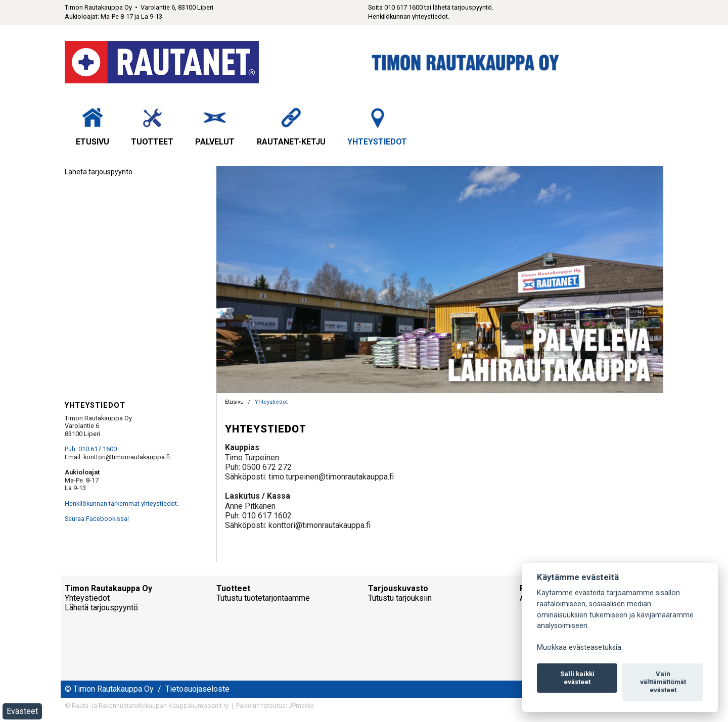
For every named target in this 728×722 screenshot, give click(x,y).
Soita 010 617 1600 (395, 7)
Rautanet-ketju (291, 126)
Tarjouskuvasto (398, 588)
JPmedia (301, 706)
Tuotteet (152, 126)
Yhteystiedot (377, 126)
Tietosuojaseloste (197, 689)
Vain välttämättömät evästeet (663, 682)
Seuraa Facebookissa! (97, 519)
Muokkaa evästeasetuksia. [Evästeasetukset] (580, 647)
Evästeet (22, 711)
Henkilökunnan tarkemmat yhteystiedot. (122, 503)
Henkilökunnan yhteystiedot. (409, 16)
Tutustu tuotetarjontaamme (263, 598)
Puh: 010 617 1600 (91, 449)
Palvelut (215, 126)
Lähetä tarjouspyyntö (99, 172)
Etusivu (93, 126)
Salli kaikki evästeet (577, 678)
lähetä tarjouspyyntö (462, 7)
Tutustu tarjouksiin (400, 598)
